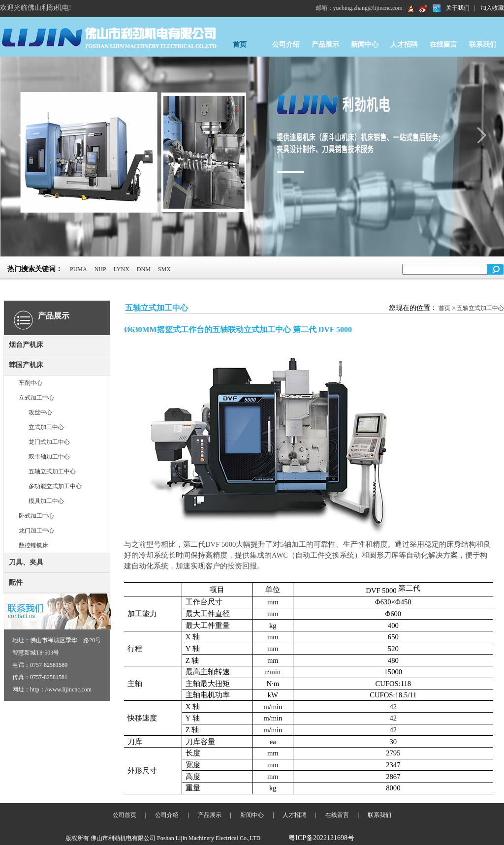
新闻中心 (365, 45)
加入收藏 (492, 8)
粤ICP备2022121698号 (321, 838)
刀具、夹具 (26, 562)
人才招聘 (404, 45)
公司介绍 (286, 45)
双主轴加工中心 (49, 457)
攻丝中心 (40, 412)
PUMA (79, 269)
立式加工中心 (36, 398)
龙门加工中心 (36, 531)
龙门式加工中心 (49, 442)
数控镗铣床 (33, 545)
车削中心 (31, 383)
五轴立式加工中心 (52, 471)
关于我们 (458, 8)
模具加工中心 (46, 501)
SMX (164, 269)
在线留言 (443, 45)
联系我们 (483, 45)
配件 (16, 582)
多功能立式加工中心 (55, 486)
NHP (100, 269)
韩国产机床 (26, 365)
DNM (144, 269)
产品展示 (325, 45)
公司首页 (125, 815)
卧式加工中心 (36, 516)
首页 (240, 45)
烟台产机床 (26, 345)
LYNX (122, 269)
